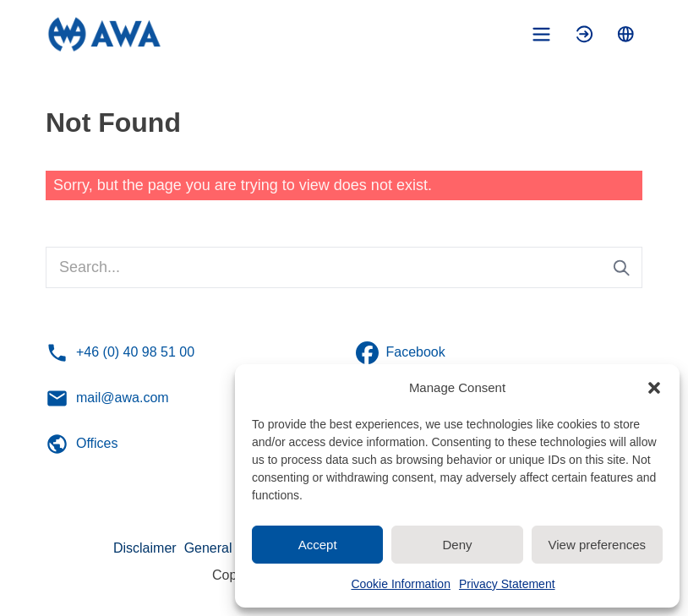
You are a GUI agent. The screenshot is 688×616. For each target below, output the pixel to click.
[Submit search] (622, 267)
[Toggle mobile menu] (541, 34)
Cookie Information (401, 584)
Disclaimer (145, 548)
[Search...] (344, 267)
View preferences (598, 545)
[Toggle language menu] (626, 34)
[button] (654, 388)
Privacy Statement (507, 584)
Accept (318, 545)
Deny (457, 545)
